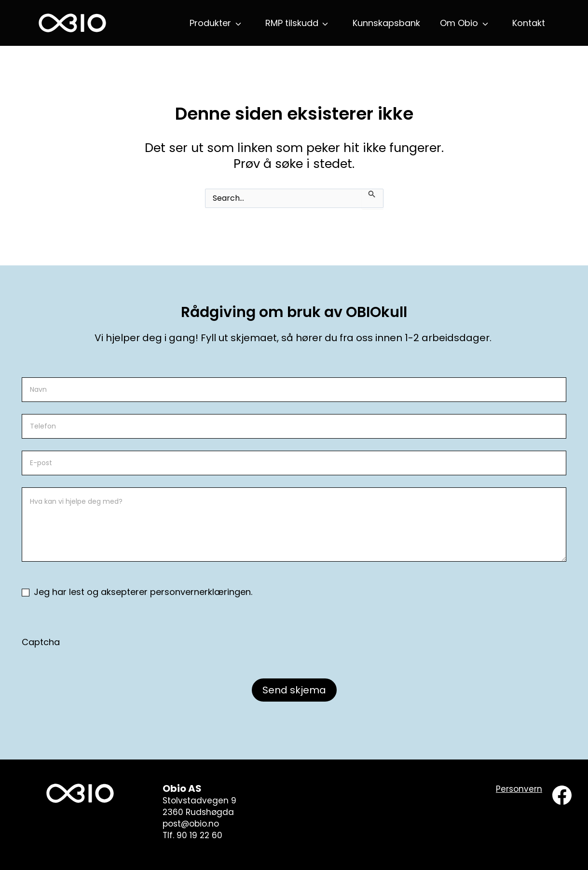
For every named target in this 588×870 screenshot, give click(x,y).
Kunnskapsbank (386, 23)
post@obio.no (191, 824)
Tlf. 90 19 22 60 (192, 835)
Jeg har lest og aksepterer (137, 592)
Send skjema (294, 690)
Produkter (210, 23)
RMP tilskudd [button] (292, 23)
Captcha (41, 642)
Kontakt (529, 23)
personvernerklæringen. (201, 592)
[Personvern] (519, 789)
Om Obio (459, 23)
